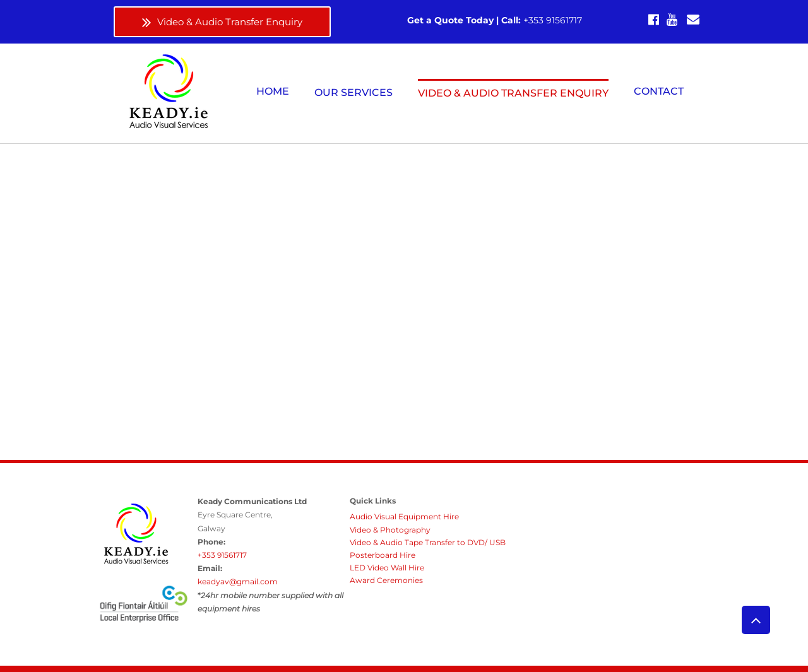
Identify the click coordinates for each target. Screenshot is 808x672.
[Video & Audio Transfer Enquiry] (222, 22)
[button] (353, 92)
